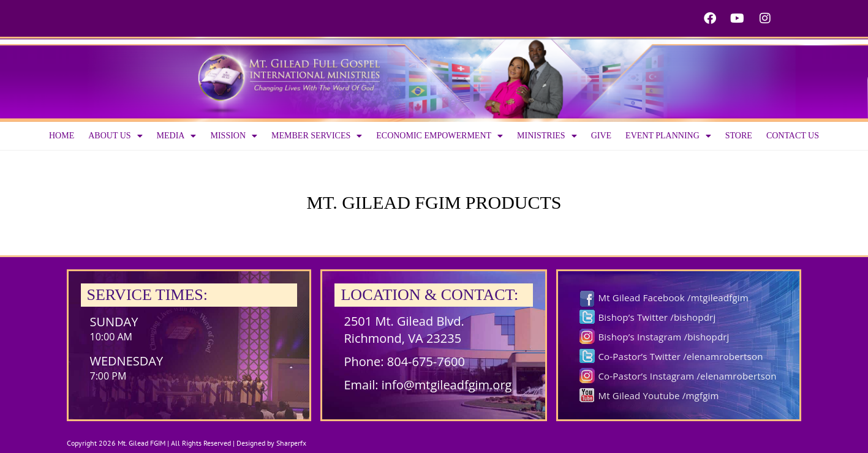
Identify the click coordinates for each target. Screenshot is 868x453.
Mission (234, 136)
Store (739, 136)
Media (177, 136)
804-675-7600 (426, 361)
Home (62, 136)
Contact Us (793, 136)
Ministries (547, 136)
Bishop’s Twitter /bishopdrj (657, 317)
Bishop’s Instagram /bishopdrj (663, 337)
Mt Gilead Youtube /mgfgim (658, 395)
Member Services (317, 136)
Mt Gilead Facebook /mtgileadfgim (673, 298)
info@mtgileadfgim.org (447, 385)
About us (115, 136)
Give (601, 136)
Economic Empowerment (440, 136)
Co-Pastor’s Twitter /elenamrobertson (680, 356)
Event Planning (668, 136)
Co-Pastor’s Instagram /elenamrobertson (687, 376)
